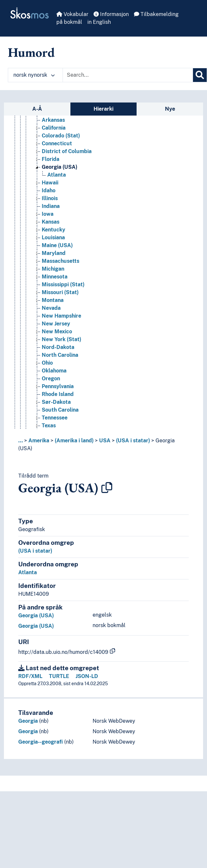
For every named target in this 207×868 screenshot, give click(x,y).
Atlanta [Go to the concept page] (57, 175)
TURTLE (59, 676)
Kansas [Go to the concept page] (51, 222)
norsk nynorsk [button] (34, 75)
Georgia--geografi (41, 742)
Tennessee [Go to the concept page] (55, 418)
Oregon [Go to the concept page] (51, 379)
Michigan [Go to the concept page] (53, 269)
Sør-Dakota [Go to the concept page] (56, 402)
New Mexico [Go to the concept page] (57, 331)
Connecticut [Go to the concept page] (57, 143)
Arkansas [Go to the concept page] (53, 120)
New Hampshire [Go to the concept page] (61, 316)
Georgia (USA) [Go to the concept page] (59, 167)
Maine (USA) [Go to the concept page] (57, 245)
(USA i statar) (133, 441)
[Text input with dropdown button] (128, 75)
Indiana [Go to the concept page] (51, 206)
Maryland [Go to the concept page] (54, 253)
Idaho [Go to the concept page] (49, 190)
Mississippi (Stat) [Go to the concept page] (63, 284)
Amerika (39, 441)
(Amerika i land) (74, 441)
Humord (31, 52)
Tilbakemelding (156, 14)
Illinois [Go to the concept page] (50, 198)
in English (99, 22)
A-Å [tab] (37, 109)
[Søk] (200, 75)
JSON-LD (87, 676)
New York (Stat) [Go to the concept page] (61, 339)
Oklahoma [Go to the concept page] (54, 371)
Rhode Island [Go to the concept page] (58, 394)
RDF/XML (30, 676)
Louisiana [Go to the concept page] (53, 237)
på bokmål (69, 22)
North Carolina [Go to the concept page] (60, 355)
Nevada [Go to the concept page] (51, 308)
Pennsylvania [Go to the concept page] (58, 386)
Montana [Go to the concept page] (53, 300)
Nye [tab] (170, 109)
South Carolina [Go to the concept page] (60, 410)
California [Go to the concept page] (54, 128)
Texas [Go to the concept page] (49, 426)
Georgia (28, 721)
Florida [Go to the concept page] (51, 159)
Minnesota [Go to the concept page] (55, 277)
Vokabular (72, 14)
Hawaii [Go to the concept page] (50, 183)
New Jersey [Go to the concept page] (56, 324)
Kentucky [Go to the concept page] (53, 230)
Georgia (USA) (36, 615)
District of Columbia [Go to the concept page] (67, 151)
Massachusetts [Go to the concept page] (60, 261)
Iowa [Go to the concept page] (48, 214)
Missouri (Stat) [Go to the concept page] (60, 292)
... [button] (21, 441)
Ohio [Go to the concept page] (47, 363)
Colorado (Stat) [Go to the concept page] (61, 136)
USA (105, 441)
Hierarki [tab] (103, 109)
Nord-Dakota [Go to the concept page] (58, 347)
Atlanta (28, 572)
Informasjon (111, 14)
